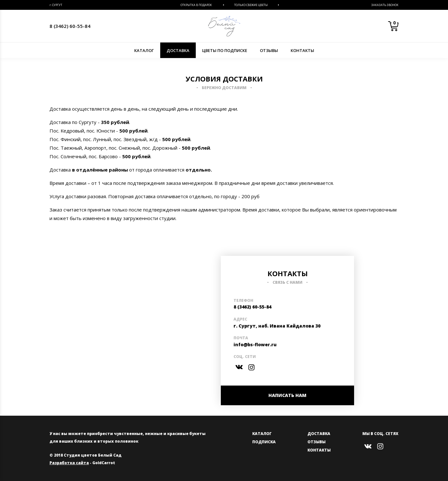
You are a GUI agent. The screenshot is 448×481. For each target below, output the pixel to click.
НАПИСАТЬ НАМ (287, 395)
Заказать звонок (385, 5)
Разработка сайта (69, 463)
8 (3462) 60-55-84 (70, 26)
